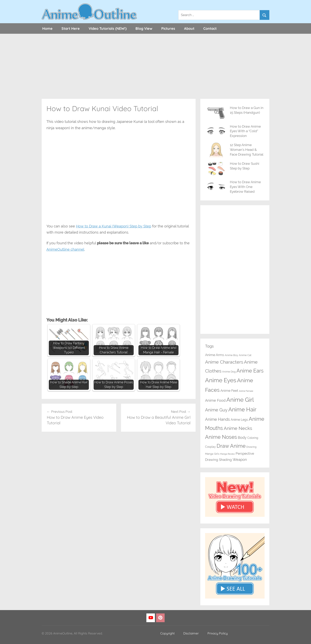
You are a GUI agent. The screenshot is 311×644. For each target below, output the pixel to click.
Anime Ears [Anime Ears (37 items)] (250, 371)
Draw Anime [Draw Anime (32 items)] (231, 446)
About (189, 28)
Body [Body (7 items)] (242, 438)
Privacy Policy (218, 633)
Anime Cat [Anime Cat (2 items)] (245, 355)
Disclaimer (191, 633)
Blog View (144, 28)
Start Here (71, 28)
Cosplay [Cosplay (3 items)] (210, 447)
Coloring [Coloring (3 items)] (253, 438)
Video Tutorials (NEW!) (108, 28)
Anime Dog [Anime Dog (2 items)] (229, 372)
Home (47, 28)
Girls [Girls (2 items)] (217, 454)
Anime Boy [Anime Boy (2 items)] (231, 355)
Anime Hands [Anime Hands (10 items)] (217, 419)
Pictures (168, 28)
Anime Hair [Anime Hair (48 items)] (242, 409)
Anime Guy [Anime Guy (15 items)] (216, 410)
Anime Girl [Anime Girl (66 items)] (240, 400)
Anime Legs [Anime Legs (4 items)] (239, 420)
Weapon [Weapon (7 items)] (240, 460)
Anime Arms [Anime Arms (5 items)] (215, 355)
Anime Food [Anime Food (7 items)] (215, 400)
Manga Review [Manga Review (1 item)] (227, 454)
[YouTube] (151, 618)
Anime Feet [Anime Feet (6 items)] (229, 391)
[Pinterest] (160, 618)
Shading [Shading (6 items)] (225, 460)
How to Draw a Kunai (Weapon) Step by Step (114, 226)
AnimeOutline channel (65, 249)
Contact (210, 28)
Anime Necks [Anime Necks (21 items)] (238, 428)
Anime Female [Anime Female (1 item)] (246, 391)
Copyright (167, 633)
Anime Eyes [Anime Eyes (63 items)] (221, 380)
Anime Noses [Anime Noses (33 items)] (221, 437)
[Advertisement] (155, 66)
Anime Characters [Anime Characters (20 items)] (224, 362)
